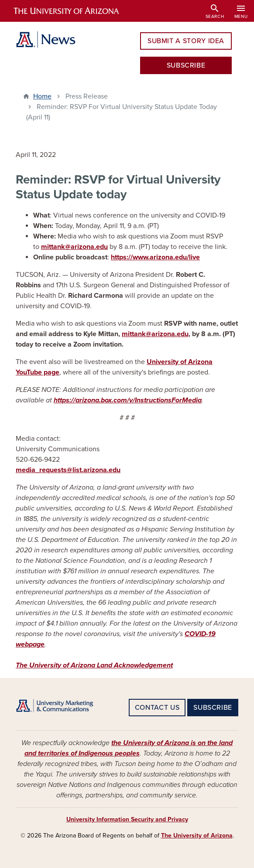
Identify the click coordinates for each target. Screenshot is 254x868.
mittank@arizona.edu (74, 247)
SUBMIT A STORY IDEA (186, 41)
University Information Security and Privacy (127, 819)
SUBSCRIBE (186, 65)
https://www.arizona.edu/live (155, 257)
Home (42, 96)
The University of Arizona (197, 836)
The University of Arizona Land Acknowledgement (94, 665)
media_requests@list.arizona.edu (68, 470)
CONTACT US (157, 708)
